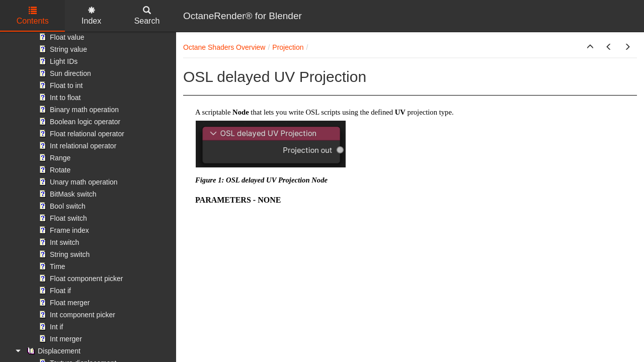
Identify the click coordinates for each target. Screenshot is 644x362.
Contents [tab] (33, 16)
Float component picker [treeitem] (80, 279)
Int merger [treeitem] (59, 339)
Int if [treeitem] (50, 327)
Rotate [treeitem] (54, 170)
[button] (590, 47)
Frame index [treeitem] (63, 230)
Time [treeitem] (51, 266)
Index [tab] (91, 16)
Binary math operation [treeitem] (78, 110)
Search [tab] (147, 16)
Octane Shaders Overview (224, 47)
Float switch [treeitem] (62, 218)
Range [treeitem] (54, 158)
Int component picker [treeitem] (76, 315)
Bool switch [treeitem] (61, 206)
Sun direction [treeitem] (64, 73)
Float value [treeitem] (60, 37)
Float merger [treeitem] (63, 303)
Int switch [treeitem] (58, 242)
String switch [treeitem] (63, 254)
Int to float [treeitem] (59, 98)
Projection (288, 47)
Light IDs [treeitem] (57, 61)
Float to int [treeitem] (60, 85)
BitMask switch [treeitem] (67, 194)
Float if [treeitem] (54, 291)
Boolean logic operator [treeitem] (78, 122)
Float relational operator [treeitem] (80, 134)
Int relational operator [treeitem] (76, 146)
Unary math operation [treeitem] (77, 182)
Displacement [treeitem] (53, 351)
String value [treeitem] (62, 49)
